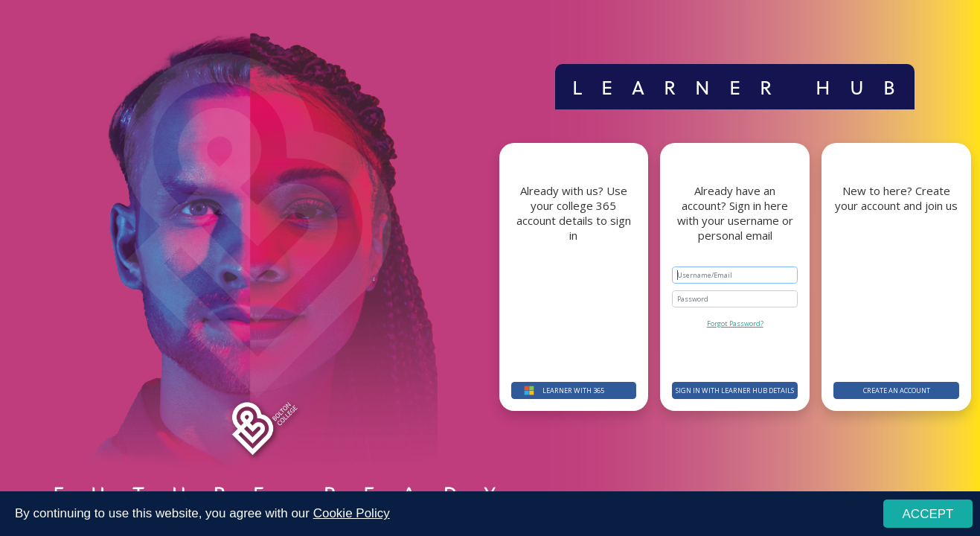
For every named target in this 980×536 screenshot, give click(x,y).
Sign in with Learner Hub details (735, 390)
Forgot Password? (735, 323)
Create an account (897, 390)
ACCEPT (928, 514)
